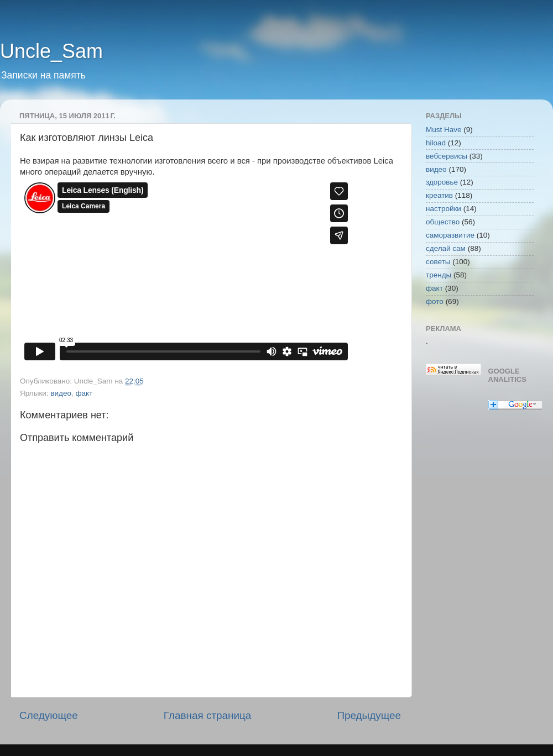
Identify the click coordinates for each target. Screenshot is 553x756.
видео (61, 393)
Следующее (49, 715)
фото (435, 301)
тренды (439, 275)
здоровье (442, 182)
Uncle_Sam (51, 51)
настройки (444, 209)
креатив (439, 195)
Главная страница (208, 715)
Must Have (444, 130)
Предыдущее (369, 715)
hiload (436, 143)
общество (443, 222)
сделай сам (446, 248)
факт (84, 393)
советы (438, 262)
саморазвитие (450, 235)
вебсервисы (447, 156)
